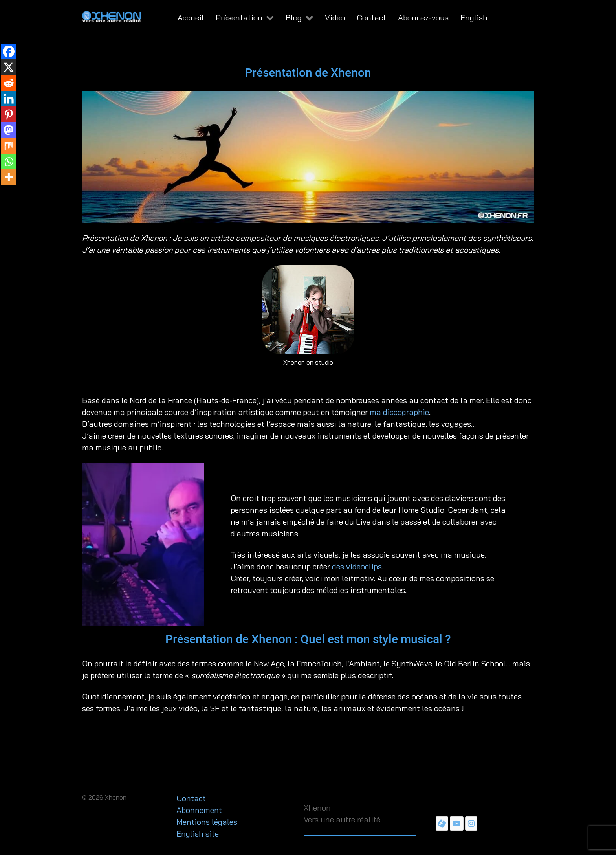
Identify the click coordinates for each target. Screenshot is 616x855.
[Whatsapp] (9, 161)
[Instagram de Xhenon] (471, 823)
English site (198, 834)
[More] (9, 177)
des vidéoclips (357, 566)
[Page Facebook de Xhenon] (442, 823)
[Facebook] (9, 51)
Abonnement (199, 810)
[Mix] (9, 146)
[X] (9, 67)
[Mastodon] (9, 130)
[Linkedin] (9, 99)
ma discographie (399, 412)
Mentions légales (207, 822)
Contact (191, 798)
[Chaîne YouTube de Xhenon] (457, 823)
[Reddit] (9, 83)
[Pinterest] (9, 114)
